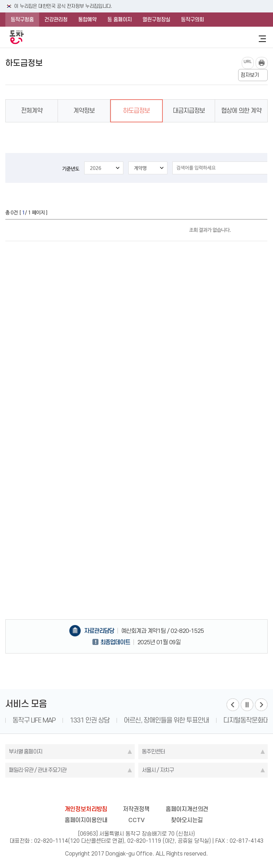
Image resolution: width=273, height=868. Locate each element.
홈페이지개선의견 (187, 809)
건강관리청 (56, 20)
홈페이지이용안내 (86, 820)
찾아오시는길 (187, 820)
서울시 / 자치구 (158, 770)
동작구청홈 (22, 20)
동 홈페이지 (120, 20)
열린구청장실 (156, 20)
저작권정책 (136, 809)
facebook (109, 792)
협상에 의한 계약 (241, 111)
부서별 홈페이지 (26, 751)
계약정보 (84, 111)
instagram (136, 792)
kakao (150, 792)
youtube (164, 792)
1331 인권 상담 (90, 720)
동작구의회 (192, 20)
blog (95, 792)
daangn (178, 792)
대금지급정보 (189, 111)
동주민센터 (153, 751)
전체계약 (32, 111)
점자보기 (250, 75)
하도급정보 (136, 111)
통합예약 (87, 20)
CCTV (136, 820)
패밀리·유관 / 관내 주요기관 (38, 770)
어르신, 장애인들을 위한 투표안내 (166, 720)
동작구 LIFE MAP (34, 720)
